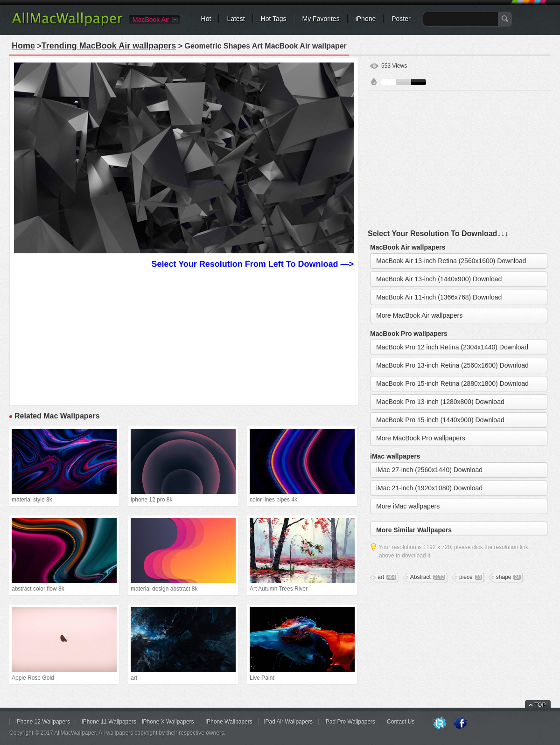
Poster (401, 19)
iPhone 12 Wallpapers (43, 722)
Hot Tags (274, 19)
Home (23, 46)
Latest (236, 19)
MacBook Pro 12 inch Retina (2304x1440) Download (452, 347)
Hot (206, 19)
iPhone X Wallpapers (168, 722)
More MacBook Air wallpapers (419, 315)
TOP (540, 705)
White (389, 82)
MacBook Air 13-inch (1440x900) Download (439, 279)
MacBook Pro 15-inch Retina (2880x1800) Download (452, 383)
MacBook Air (151, 20)
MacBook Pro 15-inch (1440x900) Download (440, 420)
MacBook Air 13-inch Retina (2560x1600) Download (451, 261)
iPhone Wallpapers (229, 722)
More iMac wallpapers (408, 506)
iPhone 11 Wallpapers (109, 722)
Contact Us (401, 722)
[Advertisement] (184, 336)
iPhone (366, 19)
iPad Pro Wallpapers (350, 722)
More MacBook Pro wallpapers (421, 438)
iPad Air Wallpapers (288, 722)
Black (419, 82)
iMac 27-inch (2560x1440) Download (429, 470)
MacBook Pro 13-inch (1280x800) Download (440, 402)
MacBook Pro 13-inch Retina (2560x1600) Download (452, 365)
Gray (404, 82)
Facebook (460, 724)
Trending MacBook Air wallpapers (109, 46)
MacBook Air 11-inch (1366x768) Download (439, 297)
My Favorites (321, 19)
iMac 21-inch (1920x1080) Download (429, 488)
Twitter (440, 724)
